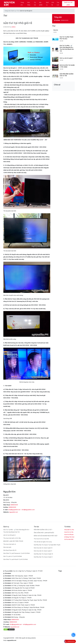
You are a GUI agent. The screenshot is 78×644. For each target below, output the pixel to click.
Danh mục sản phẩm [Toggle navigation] (68, 4)
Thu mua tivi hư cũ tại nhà (41, 539)
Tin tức (35, 4)
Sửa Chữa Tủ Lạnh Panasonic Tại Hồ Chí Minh (17, 553)
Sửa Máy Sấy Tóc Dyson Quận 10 (43, 554)
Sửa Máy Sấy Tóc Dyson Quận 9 (43, 557)
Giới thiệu (29, 4)
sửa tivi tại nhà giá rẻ (9, 535)
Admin (14, 27)
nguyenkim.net (14, 512)
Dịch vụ (47, 4)
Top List (58, 4)
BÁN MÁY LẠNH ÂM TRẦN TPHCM (13, 541)
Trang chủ (22, 4)
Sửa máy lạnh (7, 547)
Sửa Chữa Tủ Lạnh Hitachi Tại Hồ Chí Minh (16, 559)
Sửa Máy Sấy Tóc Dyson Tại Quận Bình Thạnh (47, 545)
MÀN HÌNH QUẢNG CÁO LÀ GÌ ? (43, 530)
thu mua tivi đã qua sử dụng (69, 534)
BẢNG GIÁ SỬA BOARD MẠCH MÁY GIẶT (46, 536)
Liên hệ (53, 4)
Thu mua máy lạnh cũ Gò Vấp (12, 538)
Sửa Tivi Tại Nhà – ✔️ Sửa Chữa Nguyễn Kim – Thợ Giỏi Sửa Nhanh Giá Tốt (17, 531)
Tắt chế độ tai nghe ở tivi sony (43, 542)
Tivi (18, 11)
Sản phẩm (41, 4)
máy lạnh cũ (68, 530)
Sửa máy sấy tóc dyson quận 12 (43, 548)
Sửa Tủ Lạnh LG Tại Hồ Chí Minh (13, 556)
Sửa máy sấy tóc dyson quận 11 (43, 551)
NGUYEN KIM (9, 4)
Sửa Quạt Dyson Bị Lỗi (10, 550)
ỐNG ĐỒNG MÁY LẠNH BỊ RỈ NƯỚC (44, 533)
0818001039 (14, 505)
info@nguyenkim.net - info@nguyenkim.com (21, 510)
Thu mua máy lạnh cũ (10, 544)
